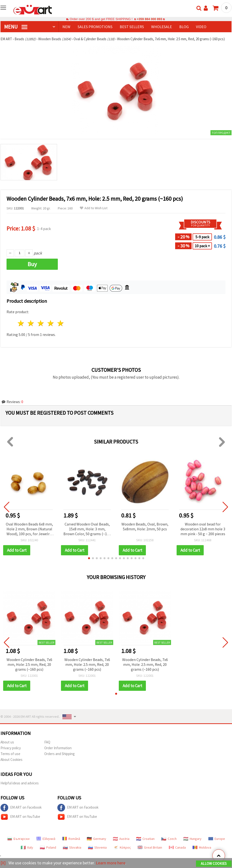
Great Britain (150, 847)
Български (18, 839)
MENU (16, 27)
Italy (27, 847)
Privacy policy (11, 748)
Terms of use (10, 754)
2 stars (31, 323)
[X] (3, 863)
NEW (66, 27)
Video (201, 27)
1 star (21, 323)
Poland (48, 847)
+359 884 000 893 (150, 19)
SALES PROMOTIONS (95, 27)
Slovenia (97, 847)
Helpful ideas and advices (20, 783)
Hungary (192, 839)
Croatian (145, 839)
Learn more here (111, 863)
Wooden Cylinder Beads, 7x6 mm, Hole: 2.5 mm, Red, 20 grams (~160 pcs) (29, 664)
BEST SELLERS (132, 27)
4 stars (51, 323)
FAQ (47, 742)
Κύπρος (122, 847)
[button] (89, 558)
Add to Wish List (94, 208)
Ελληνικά (46, 839)
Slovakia (72, 847)
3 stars (41, 323)
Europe (217, 839)
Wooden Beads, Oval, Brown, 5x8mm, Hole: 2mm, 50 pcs (145, 526)
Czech (169, 839)
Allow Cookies (214, 864)
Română (71, 839)
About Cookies (11, 760)
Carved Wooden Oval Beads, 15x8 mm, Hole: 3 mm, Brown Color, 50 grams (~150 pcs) (87, 529)
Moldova (202, 847)
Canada (177, 847)
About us (7, 742)
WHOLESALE (162, 27)
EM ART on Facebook (21, 808)
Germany (97, 839)
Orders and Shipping (60, 754)
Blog (184, 27)
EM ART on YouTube (20, 817)
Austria (121, 839)
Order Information (58, 748)
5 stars (61, 323)
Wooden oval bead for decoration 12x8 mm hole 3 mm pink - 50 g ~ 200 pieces (203, 529)
